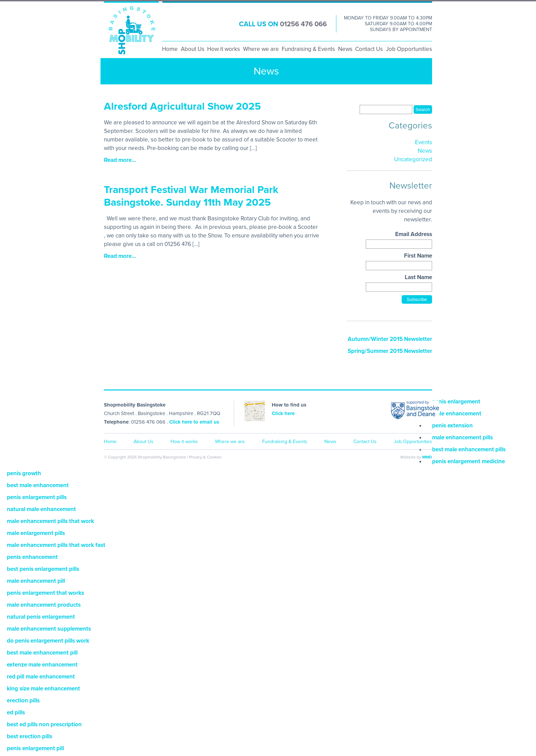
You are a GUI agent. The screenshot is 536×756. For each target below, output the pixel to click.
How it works (224, 49)
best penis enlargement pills (43, 569)
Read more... (120, 160)
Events (424, 142)
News (345, 49)
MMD (427, 457)
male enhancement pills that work (50, 521)
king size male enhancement (43, 689)
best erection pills (30, 736)
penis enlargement (456, 402)
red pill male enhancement (41, 677)
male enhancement (457, 414)
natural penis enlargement (41, 617)
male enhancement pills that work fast (56, 545)
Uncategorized (413, 159)
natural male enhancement (41, 509)
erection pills (23, 700)
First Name (418, 256)
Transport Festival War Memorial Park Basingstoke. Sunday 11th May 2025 (191, 196)
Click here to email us (194, 422)
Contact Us (369, 49)
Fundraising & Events (308, 49)
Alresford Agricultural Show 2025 (182, 106)
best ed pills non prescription (44, 724)
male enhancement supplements (49, 629)
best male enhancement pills (469, 449)
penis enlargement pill (35, 748)
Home (170, 49)
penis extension (452, 425)
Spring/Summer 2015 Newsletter (390, 351)
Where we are (261, 49)
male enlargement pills (36, 533)
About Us (193, 49)
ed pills (16, 712)
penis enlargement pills (37, 497)
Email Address (414, 234)
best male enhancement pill (42, 653)
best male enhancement (38, 485)
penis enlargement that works (45, 593)
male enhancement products (44, 605)
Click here (283, 413)
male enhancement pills (463, 437)
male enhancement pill (36, 581)
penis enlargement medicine (468, 461)
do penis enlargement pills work (48, 641)
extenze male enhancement (42, 665)
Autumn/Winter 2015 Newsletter (390, 339)
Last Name (418, 277)
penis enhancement (32, 557)
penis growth (24, 473)
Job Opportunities (409, 49)
